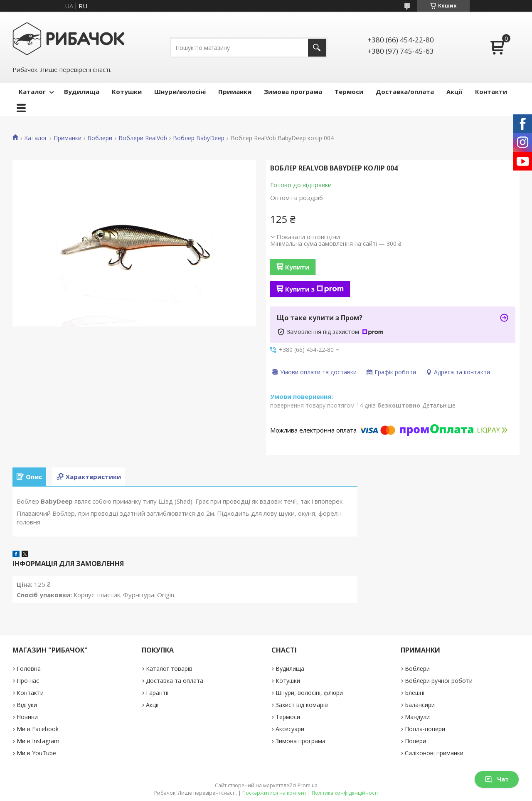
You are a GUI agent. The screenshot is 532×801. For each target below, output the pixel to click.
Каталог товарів (169, 669)
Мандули (417, 717)
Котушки (127, 91)
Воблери (100, 138)
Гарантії (157, 693)
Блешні (415, 693)
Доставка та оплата (175, 681)
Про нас (28, 681)
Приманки (235, 91)
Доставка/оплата (405, 91)
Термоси (349, 91)
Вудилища (82, 91)
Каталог (32, 91)
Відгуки (27, 705)
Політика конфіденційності (345, 793)
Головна (29, 669)
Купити (297, 267)
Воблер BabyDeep (199, 138)
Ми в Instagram (38, 741)
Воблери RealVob (143, 138)
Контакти (491, 91)
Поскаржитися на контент (274, 793)
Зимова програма (293, 91)
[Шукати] (317, 48)
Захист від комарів (302, 705)
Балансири (420, 705)
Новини (27, 717)
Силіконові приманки (434, 753)
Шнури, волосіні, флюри (309, 693)
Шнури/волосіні (180, 91)
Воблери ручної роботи (439, 681)
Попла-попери (425, 729)
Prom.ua (308, 785)
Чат (497, 779)
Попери (415, 741)
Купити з (314, 289)
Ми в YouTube (36, 753)
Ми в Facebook (38, 729)
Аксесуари (290, 729)
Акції (454, 91)
